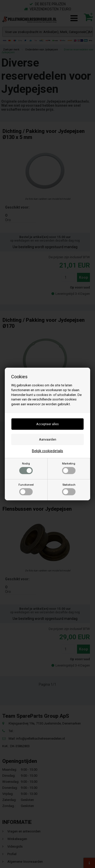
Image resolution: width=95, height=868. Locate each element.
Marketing (69, 468)
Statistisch (69, 489)
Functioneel (26, 489)
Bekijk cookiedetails (48, 451)
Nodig (26, 468)
